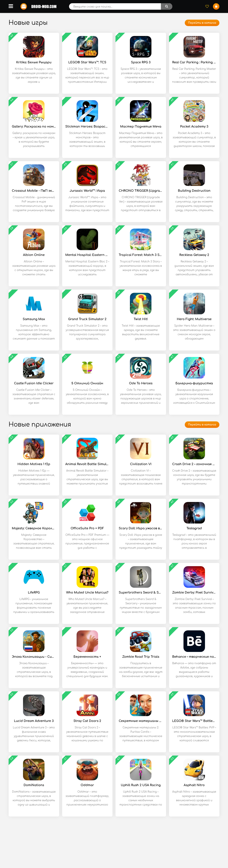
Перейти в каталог (202, 23)
